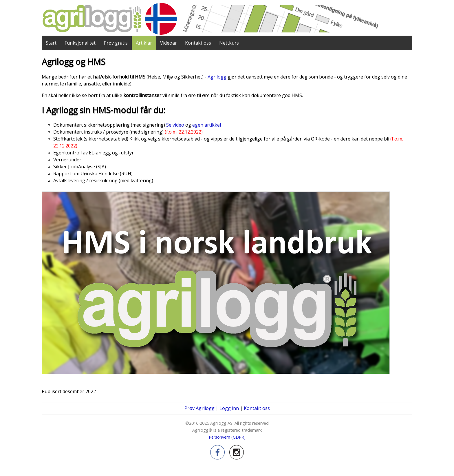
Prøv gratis (116, 43)
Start (51, 43)
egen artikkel (207, 125)
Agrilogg (217, 77)
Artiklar (144, 43)
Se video (175, 125)
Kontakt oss (198, 43)
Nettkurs (229, 43)
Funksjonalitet (80, 43)
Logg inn (229, 408)
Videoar (169, 43)
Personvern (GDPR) (227, 437)
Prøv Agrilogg (199, 408)
